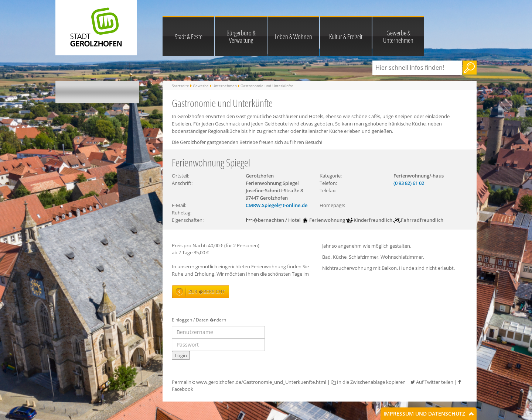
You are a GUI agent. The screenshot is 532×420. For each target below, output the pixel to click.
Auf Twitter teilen (432, 382)
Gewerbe (201, 86)
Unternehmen (225, 86)
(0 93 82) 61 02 (409, 183)
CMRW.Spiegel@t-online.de (277, 205)
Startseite (180, 86)
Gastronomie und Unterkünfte (267, 86)
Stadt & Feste (189, 37)
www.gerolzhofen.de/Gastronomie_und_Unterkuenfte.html (261, 382)
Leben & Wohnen (294, 37)
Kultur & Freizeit (346, 37)
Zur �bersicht (207, 292)
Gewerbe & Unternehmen (398, 37)
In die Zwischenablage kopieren (368, 382)
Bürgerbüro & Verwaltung (241, 37)
